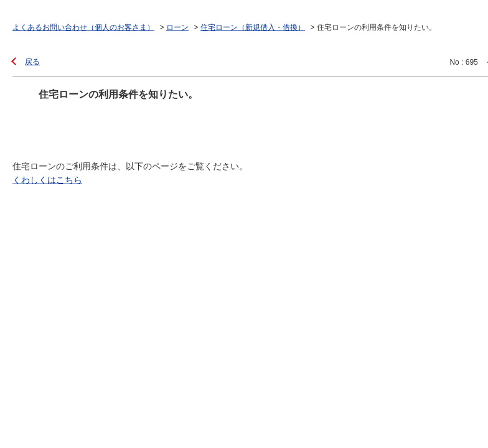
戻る (32, 62)
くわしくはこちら (47, 180)
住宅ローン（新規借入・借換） (253, 27)
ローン (177, 27)
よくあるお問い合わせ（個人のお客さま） (83, 27)
